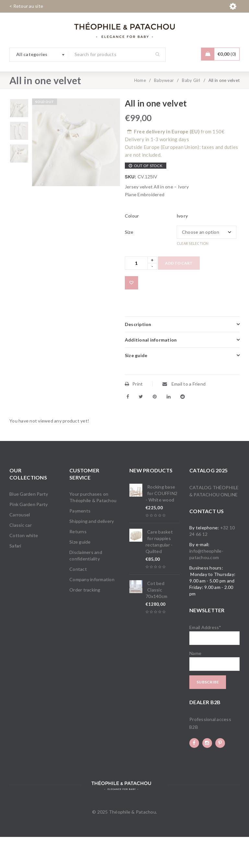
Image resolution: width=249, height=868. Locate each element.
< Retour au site (26, 6)
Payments (80, 542)
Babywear (164, 111)
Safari (15, 577)
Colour (132, 247)
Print (134, 415)
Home (140, 111)
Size (129, 263)
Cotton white (24, 566)
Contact (78, 600)
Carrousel (20, 546)
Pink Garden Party (29, 535)
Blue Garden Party (29, 525)
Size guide (80, 573)
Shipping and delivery (92, 552)
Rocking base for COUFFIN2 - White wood (161, 524)
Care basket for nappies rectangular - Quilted (159, 573)
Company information (92, 610)
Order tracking (85, 621)
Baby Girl (191, 111)
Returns (78, 563)
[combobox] (39, 55)
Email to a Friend (184, 415)
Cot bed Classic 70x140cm (156, 621)
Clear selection (193, 274)
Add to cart (179, 294)
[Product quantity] (136, 294)
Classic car (21, 556)
